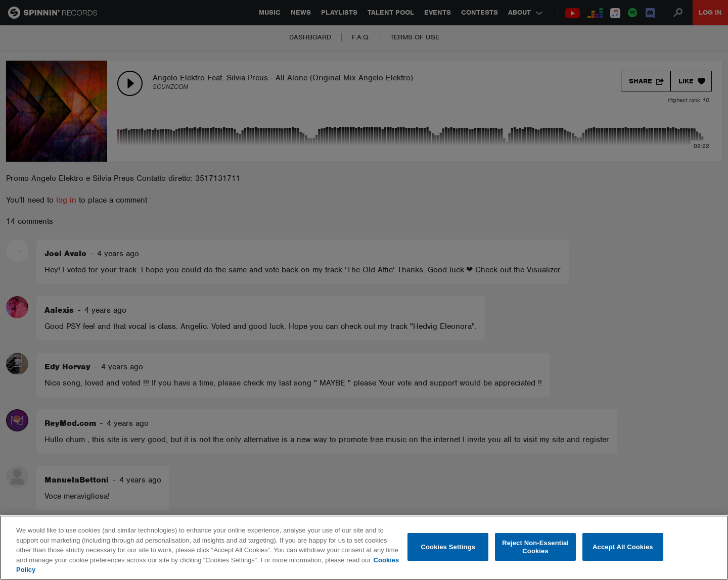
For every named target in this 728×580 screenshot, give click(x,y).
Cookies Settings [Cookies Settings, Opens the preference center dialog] (448, 547)
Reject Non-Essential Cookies (535, 547)
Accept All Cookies (623, 547)
